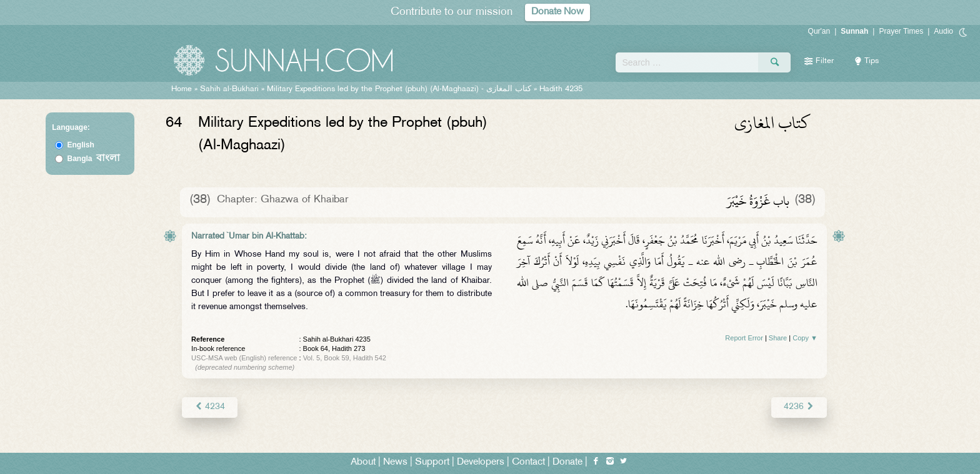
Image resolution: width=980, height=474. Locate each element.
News (395, 462)
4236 (799, 407)
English (81, 145)
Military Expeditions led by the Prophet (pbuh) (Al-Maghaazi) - (400, 89)
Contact (528, 462)
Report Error (744, 338)
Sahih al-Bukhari (229, 89)
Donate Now (557, 12)
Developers (481, 462)
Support (432, 462)
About (363, 462)
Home (182, 89)
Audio (943, 31)
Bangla (94, 159)
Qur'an (819, 31)
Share (778, 338)
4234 (210, 407)
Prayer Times (901, 31)
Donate (567, 462)
